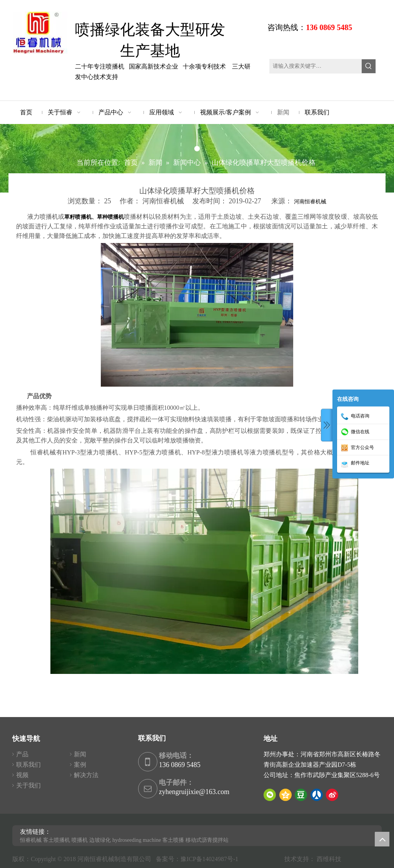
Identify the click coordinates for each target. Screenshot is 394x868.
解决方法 (86, 775)
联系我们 (28, 765)
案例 (80, 765)
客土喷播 (173, 840)
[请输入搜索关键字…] (316, 66)
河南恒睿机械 (310, 202)
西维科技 (329, 859)
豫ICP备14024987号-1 (211, 859)
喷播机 (80, 840)
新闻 (80, 754)
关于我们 (28, 785)
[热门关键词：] (369, 66)
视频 (22, 775)
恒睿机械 (31, 840)
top (382, 839)
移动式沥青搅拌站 (207, 840)
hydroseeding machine (137, 840)
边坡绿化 (100, 840)
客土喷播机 (57, 840)
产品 (22, 754)
